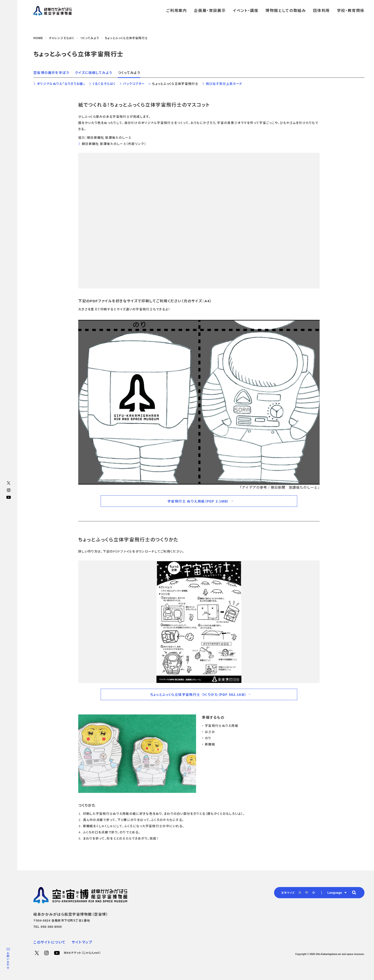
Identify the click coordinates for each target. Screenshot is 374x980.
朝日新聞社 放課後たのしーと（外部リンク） (114, 144)
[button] (354, 893)
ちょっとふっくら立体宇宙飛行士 (175, 84)
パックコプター (134, 84)
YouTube (9, 497)
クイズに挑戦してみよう (93, 73)
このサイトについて (50, 942)
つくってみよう (90, 38)
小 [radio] (314, 893)
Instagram (9, 490)
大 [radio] (300, 893)
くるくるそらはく (104, 84)
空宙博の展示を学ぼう (51, 73)
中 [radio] (307, 893)
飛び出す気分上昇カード (224, 84)
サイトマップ (82, 942)
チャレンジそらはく (62, 38)
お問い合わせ (8, 961)
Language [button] (335, 893)
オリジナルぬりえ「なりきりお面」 (61, 84)
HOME (38, 38)
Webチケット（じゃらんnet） (82, 953)
